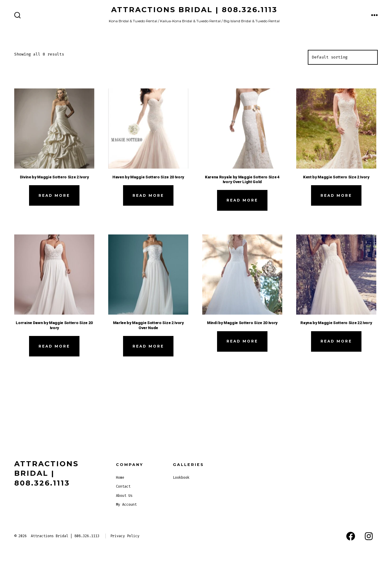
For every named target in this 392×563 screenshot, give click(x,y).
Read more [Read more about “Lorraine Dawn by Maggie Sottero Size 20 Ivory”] (54, 346)
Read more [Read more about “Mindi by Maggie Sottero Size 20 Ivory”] (242, 341)
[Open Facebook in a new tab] (351, 536)
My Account (126, 505)
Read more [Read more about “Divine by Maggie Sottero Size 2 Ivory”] (54, 195)
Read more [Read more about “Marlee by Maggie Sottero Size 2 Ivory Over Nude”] (148, 346)
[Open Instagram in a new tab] (369, 536)
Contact (123, 486)
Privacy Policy (125, 536)
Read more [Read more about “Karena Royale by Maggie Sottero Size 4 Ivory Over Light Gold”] (242, 200)
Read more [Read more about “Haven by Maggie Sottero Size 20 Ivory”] (148, 195)
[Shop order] (343, 57)
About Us (124, 496)
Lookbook (181, 478)
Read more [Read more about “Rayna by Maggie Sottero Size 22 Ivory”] (336, 341)
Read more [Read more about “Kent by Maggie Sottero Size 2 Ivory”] (336, 195)
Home (120, 478)
